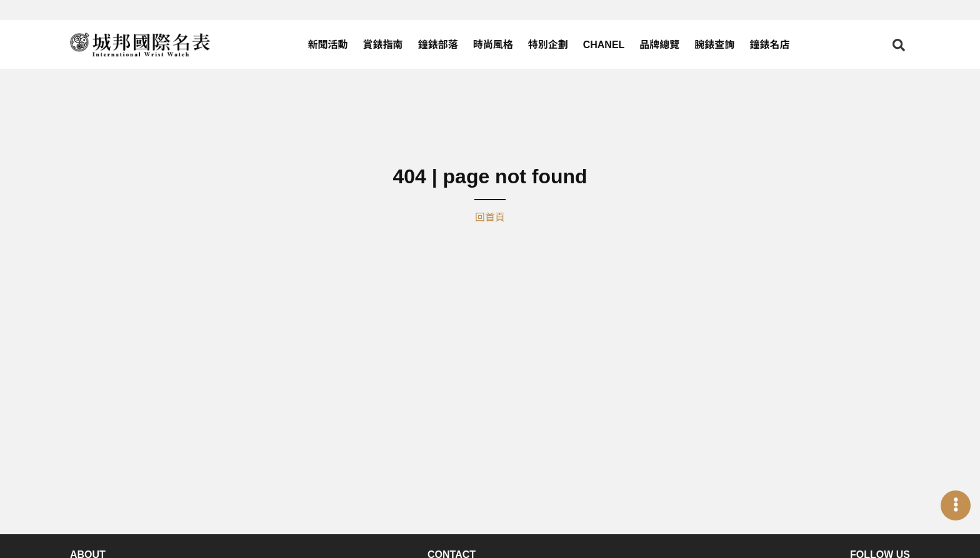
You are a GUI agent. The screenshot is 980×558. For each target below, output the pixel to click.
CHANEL (604, 45)
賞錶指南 (383, 45)
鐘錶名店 (769, 45)
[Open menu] (956, 505)
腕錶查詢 (714, 45)
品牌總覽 (659, 45)
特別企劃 (548, 45)
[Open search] (899, 45)
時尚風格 (493, 45)
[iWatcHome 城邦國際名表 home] (140, 45)
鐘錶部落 (438, 45)
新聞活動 (328, 45)
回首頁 (490, 217)
